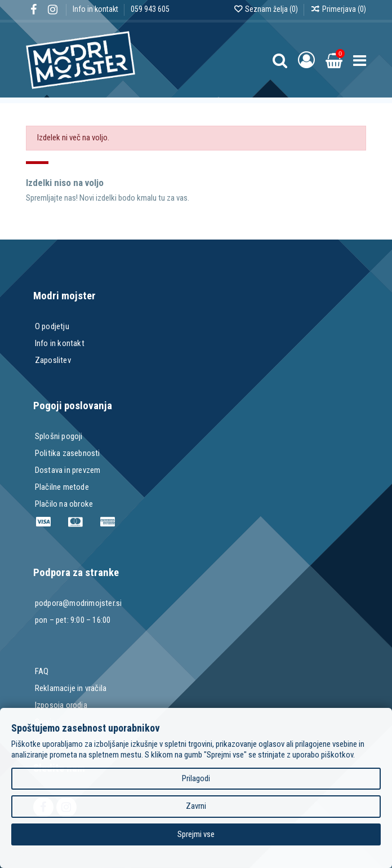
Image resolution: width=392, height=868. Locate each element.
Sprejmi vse (196, 834)
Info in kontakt (96, 9)
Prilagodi (196, 778)
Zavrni (196, 806)
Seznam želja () (266, 9)
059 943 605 (150, 9)
